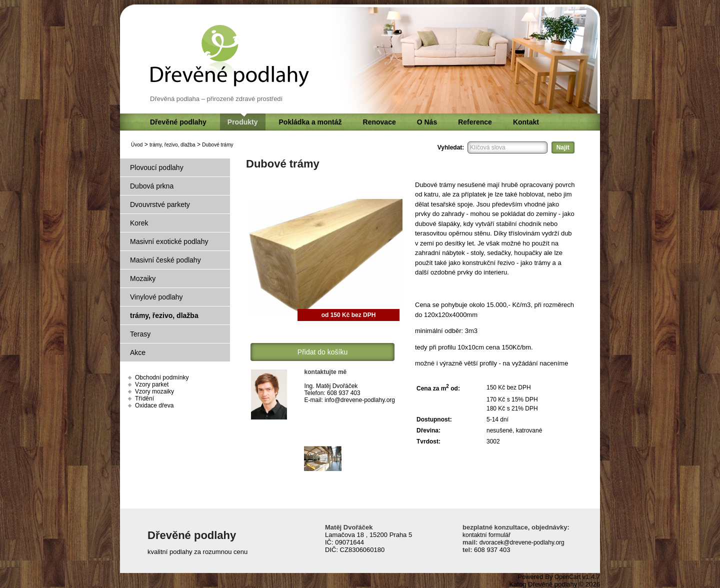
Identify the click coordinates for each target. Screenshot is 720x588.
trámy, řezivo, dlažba (172, 145)
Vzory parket (152, 384)
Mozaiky (143, 278)
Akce (138, 352)
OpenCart (567, 577)
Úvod (137, 145)
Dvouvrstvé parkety (160, 204)
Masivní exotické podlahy (169, 241)
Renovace (379, 122)
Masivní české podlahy (165, 260)
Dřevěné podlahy (178, 122)
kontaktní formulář (486, 535)
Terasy (140, 334)
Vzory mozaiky (154, 391)
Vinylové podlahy (156, 297)
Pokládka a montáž (310, 122)
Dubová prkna (152, 186)
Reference (475, 122)
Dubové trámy (217, 145)
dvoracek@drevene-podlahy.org (521, 542)
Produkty (243, 122)
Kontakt (526, 122)
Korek (139, 223)
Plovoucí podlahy (157, 167)
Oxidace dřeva (154, 405)
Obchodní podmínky (162, 377)
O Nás (427, 122)
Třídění (144, 398)
